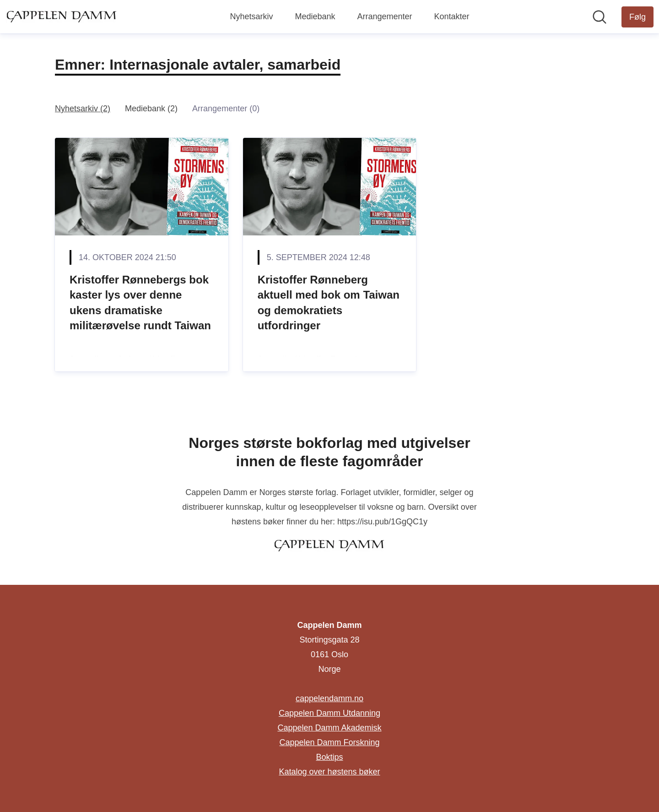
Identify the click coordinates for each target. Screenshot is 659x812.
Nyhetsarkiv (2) (83, 109)
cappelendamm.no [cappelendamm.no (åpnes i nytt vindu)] (329, 698)
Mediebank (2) (151, 109)
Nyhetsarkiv (251, 16)
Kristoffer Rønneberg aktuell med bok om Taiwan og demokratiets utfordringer (329, 303)
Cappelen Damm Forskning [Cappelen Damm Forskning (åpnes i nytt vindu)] (329, 742)
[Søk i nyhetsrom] (600, 17)
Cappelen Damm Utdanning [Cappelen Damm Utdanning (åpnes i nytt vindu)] (329, 713)
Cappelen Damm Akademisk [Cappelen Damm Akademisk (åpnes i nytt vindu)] (329, 728)
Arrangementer (384, 16)
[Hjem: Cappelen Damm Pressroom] (62, 16)
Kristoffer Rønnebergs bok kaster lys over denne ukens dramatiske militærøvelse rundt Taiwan (140, 303)
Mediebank (315, 16)
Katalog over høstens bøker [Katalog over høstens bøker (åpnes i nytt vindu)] (329, 772)
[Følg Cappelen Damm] (637, 17)
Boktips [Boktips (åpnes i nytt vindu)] (329, 757)
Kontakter (452, 16)
